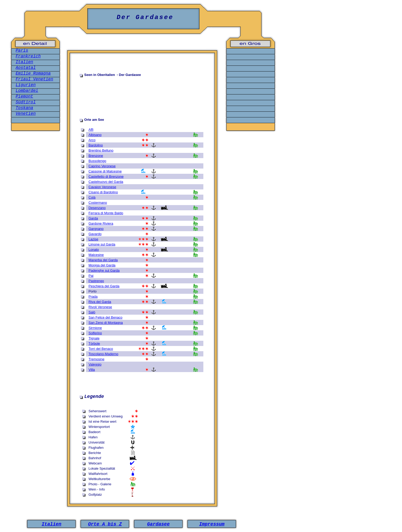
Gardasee (158, 524)
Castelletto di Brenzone (106, 177)
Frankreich (28, 56)
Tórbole (94, 343)
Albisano (95, 135)
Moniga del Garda (102, 265)
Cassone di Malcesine (105, 171)
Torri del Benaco (101, 349)
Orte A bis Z (105, 524)
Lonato (94, 250)
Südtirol (26, 102)
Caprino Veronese (102, 166)
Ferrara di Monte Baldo (106, 213)
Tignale (94, 338)
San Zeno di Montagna (106, 323)
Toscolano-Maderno (103, 354)
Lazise (94, 239)
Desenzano (97, 208)
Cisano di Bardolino (103, 192)
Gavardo (95, 234)
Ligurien (26, 85)
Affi (91, 130)
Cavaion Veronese (102, 187)
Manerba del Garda (103, 260)
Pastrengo (96, 281)
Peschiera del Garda (104, 286)
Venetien (26, 114)
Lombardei (27, 91)
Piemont (24, 97)
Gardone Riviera (101, 223)
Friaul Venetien (34, 79)
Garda (93, 218)
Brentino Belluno (101, 150)
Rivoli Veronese (100, 307)
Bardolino (96, 145)
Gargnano (96, 229)
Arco (92, 140)
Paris (22, 51)
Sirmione (95, 328)
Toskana (24, 108)
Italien (24, 62)
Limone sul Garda (102, 244)
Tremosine (97, 359)
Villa (92, 370)
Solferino (95, 333)
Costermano (98, 203)
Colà (92, 197)
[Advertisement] (145, 96)
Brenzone (96, 156)
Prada (93, 297)
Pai (91, 276)
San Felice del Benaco (106, 317)
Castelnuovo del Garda (106, 182)
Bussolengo (98, 161)
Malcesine (96, 255)
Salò (92, 312)
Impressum (212, 524)
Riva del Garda (100, 302)
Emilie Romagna (33, 74)
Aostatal (26, 68)
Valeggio (95, 364)
